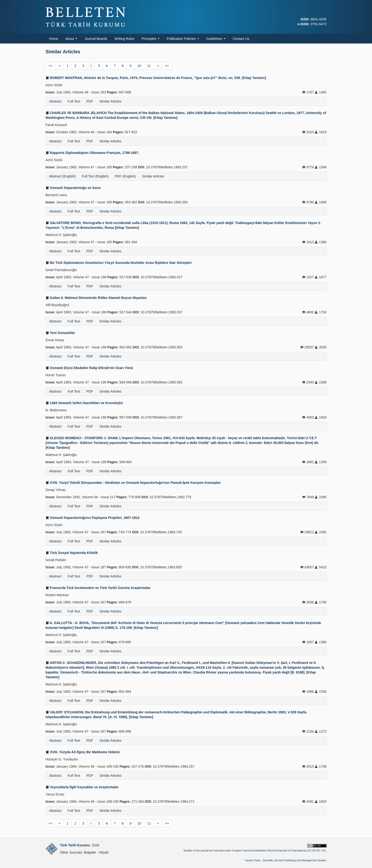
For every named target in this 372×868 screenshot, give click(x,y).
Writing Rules (125, 39)
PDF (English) (125, 176)
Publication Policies (183, 39)
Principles (151, 39)
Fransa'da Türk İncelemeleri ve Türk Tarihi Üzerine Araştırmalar (98, 588)
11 (149, 66)
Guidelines (216, 39)
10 (139, 66)
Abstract (55, 101)
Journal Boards (96, 39)
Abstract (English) (62, 176)
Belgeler (90, 852)
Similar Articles (110, 101)
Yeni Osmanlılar (60, 333)
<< (51, 66)
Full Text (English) (95, 176)
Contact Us (241, 39)
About (71, 39)
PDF (90, 101)
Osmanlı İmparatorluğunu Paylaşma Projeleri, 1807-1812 (93, 518)
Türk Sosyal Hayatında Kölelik (72, 553)
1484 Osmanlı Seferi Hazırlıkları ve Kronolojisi (84, 403)
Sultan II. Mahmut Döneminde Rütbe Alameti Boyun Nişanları (96, 298)
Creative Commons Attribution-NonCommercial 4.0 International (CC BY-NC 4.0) (279, 850)
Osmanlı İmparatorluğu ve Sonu (73, 188)
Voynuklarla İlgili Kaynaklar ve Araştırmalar (82, 787)
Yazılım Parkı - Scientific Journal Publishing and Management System (286, 860)
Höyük (104, 852)
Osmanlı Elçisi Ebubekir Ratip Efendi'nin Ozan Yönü (89, 368)
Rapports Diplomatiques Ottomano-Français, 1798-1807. (93, 153)
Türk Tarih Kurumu (75, 845)
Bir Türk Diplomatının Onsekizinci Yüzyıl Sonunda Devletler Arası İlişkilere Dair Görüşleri (119, 263)
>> (167, 66)
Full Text (74, 101)
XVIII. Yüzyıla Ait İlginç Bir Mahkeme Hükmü (83, 752)
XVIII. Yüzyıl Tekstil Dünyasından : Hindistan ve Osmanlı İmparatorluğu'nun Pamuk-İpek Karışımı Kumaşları (133, 483)
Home (54, 39)
